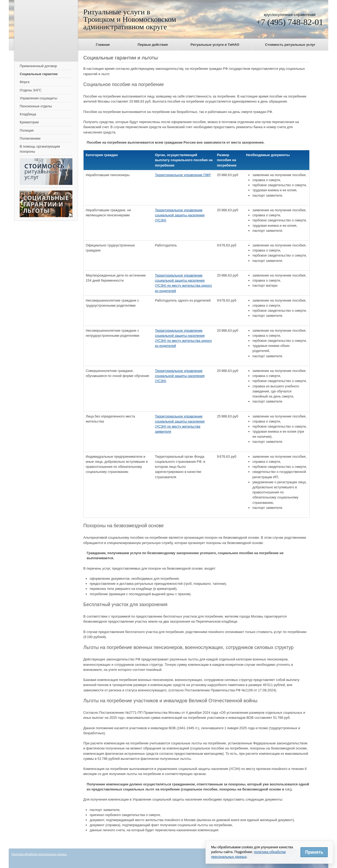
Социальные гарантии (39, 74)
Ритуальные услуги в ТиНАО (215, 45)
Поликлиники (30, 138)
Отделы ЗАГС (31, 90)
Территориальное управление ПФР (183, 175)
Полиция (27, 130)
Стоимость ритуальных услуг (290, 45)
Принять (314, 852)
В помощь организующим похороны (40, 149)
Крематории (29, 122)
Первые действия (153, 45)
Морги (25, 82)
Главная (103, 45)
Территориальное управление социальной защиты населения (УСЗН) (180, 215)
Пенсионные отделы (36, 106)
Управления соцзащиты (38, 98)
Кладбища (28, 114)
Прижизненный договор (38, 66)
